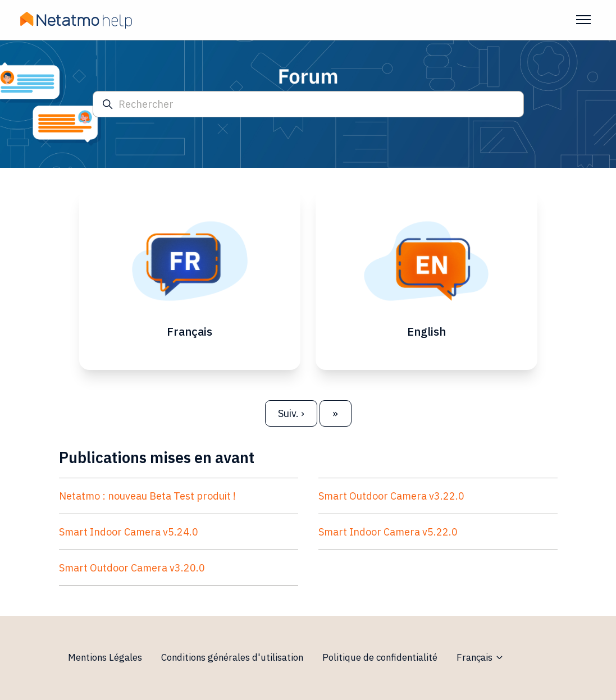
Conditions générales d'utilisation (232, 657)
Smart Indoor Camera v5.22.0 (388, 532)
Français (480, 657)
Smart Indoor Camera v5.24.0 (129, 532)
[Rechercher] (308, 104)
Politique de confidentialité (380, 657)
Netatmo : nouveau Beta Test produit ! (147, 496)
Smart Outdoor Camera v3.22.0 (391, 496)
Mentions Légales (105, 657)
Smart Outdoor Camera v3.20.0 (132, 568)
